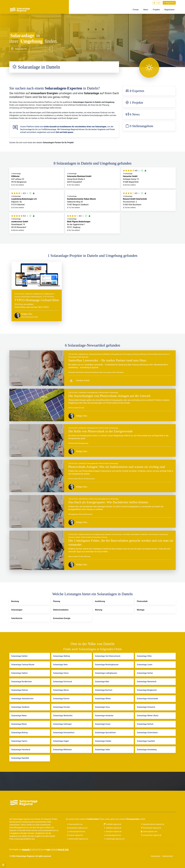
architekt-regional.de (113, 824)
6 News (133, 114)
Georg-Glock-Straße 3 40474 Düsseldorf (92, 178)
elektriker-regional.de (113, 828)
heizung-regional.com (76, 832)
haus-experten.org (75, 824)
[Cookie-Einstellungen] (3, 865)
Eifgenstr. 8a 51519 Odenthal (37, 200)
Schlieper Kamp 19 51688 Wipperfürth (148, 178)
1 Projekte (134, 103)
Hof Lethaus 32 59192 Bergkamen (37, 178)
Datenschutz (168, 856)
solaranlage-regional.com (114, 839)
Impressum (156, 856)
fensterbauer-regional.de (151, 828)
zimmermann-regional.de (151, 835)
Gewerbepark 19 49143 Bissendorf (37, 223)
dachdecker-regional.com (77, 828)
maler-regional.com (149, 832)
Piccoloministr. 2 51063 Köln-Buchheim (148, 200)
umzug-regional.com (112, 835)
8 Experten (135, 91)
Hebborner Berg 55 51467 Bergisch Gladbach (92, 200)
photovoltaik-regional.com (78, 839)
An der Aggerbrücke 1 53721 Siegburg (92, 223)
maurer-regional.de (75, 835)
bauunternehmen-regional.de (153, 824)
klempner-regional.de (113, 832)
